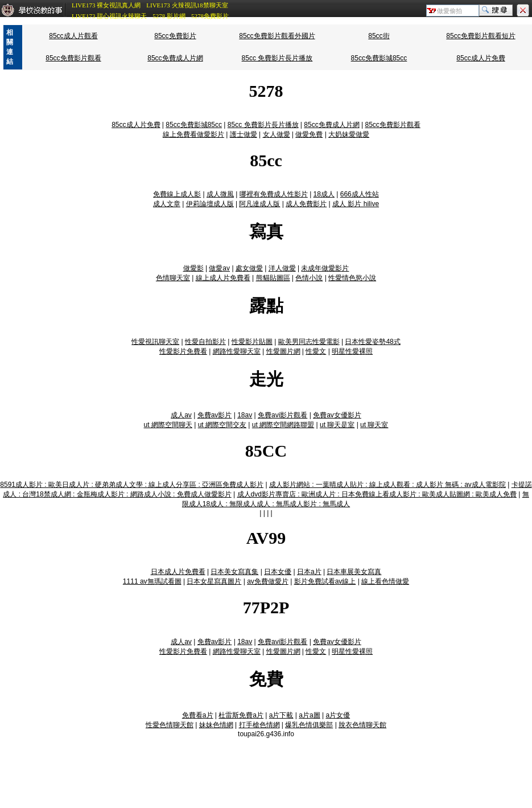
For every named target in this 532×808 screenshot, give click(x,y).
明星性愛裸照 (352, 351)
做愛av (219, 268)
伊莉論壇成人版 (210, 204)
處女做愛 (249, 268)
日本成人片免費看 (178, 572)
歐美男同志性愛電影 (309, 342)
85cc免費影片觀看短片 (481, 36)
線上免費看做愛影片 (193, 134)
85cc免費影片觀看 (73, 58)
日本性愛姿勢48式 (372, 342)
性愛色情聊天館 (170, 725)
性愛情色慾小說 (352, 278)
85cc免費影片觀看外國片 (277, 36)
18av (245, 415)
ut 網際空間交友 (222, 425)
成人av (181, 415)
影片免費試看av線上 (325, 581)
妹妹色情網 (216, 725)
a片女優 (338, 715)
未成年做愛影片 (325, 268)
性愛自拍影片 (205, 342)
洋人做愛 (282, 268)
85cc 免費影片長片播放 (277, 58)
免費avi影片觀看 (283, 415)
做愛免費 (309, 134)
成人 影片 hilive (356, 204)
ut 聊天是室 (337, 425)
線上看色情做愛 (385, 581)
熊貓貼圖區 (273, 278)
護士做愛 (244, 134)
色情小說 (309, 278)
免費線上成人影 (177, 194)
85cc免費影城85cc (379, 58)
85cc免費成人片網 (175, 58)
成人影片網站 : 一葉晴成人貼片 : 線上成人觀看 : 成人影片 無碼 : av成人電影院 (387, 485)
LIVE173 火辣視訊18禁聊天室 (187, 5)
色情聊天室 (173, 278)
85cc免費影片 (175, 36)
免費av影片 (215, 415)
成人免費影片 (306, 204)
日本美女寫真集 (234, 572)
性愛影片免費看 (183, 351)
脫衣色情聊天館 (362, 725)
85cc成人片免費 (481, 58)
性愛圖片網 (283, 351)
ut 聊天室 (374, 425)
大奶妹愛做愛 (349, 134)
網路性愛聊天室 (237, 351)
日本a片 (309, 572)
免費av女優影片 (337, 415)
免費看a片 (198, 715)
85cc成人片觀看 (73, 36)
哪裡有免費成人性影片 (274, 194)
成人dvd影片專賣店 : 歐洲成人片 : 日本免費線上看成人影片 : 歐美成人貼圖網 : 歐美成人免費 (377, 494)
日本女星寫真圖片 (214, 581)
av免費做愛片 (268, 581)
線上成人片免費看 (223, 278)
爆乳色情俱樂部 (309, 725)
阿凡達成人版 (259, 204)
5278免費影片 (210, 16)
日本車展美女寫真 (354, 572)
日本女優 (278, 572)
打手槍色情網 (259, 725)
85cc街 (379, 36)
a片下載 (281, 715)
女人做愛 (277, 134)
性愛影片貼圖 (252, 342)
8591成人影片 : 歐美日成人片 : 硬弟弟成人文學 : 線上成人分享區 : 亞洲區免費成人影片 (132, 485)
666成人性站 (360, 194)
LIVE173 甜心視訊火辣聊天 (109, 16)
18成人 (324, 194)
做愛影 (193, 268)
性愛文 (316, 351)
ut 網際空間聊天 (168, 425)
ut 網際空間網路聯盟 (283, 425)
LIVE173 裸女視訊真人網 (106, 5)
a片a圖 (309, 715)
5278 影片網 (169, 16)
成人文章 (167, 204)
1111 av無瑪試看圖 (152, 581)
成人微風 (220, 194)
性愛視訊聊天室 (155, 342)
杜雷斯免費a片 (241, 715)
